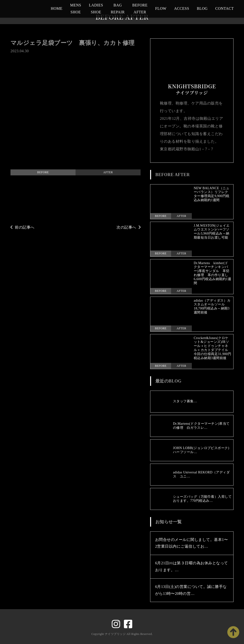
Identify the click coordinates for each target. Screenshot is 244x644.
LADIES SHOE (96, 9)
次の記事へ (129, 227)
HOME (57, 8)
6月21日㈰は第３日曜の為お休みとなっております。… (192, 566)
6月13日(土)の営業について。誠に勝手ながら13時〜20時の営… (191, 590)
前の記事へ (23, 227)
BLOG (202, 8)
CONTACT (224, 8)
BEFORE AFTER (140, 9)
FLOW (161, 8)
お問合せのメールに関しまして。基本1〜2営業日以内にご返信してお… (191, 543)
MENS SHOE (76, 9)
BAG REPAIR (118, 9)
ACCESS (182, 8)
